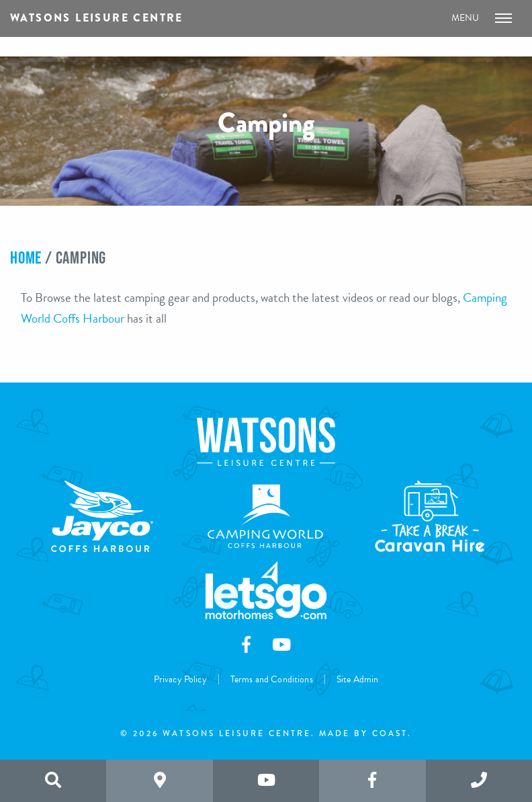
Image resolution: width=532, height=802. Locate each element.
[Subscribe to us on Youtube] (266, 781)
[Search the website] (53, 781)
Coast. (392, 733)
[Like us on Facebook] (372, 781)
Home (26, 257)
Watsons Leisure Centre (97, 18)
